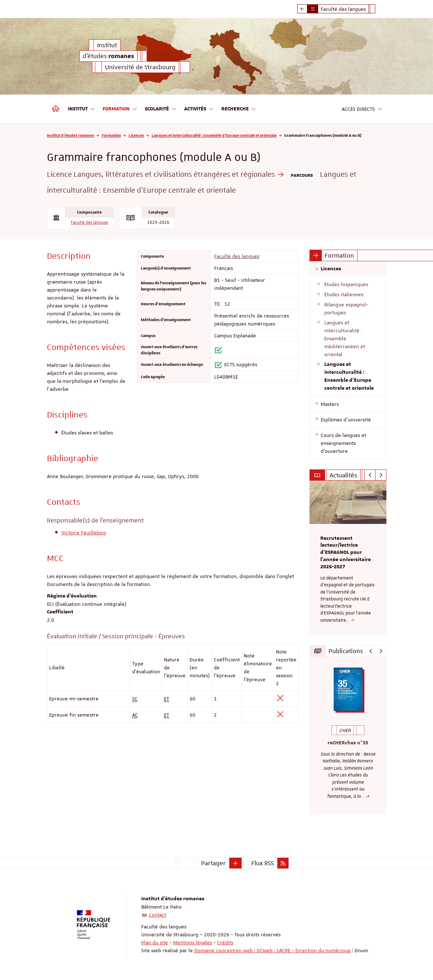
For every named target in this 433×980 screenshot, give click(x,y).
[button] (235, 863)
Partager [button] (213, 863)
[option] (348, 558)
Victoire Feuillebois (84, 533)
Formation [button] (120, 109)
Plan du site (155, 942)
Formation (111, 135)
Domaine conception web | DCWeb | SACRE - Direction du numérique (272, 950)
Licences (136, 135)
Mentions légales (192, 942)
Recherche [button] (239, 109)
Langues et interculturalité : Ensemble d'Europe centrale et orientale (214, 135)
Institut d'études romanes (71, 135)
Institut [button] (82, 109)
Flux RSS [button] (263, 863)
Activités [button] (199, 109)
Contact (157, 915)
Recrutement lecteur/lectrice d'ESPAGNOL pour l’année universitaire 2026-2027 (346, 553)
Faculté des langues (89, 222)
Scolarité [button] (161, 109)
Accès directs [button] (362, 109)
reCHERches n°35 (348, 743)
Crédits (225, 942)
